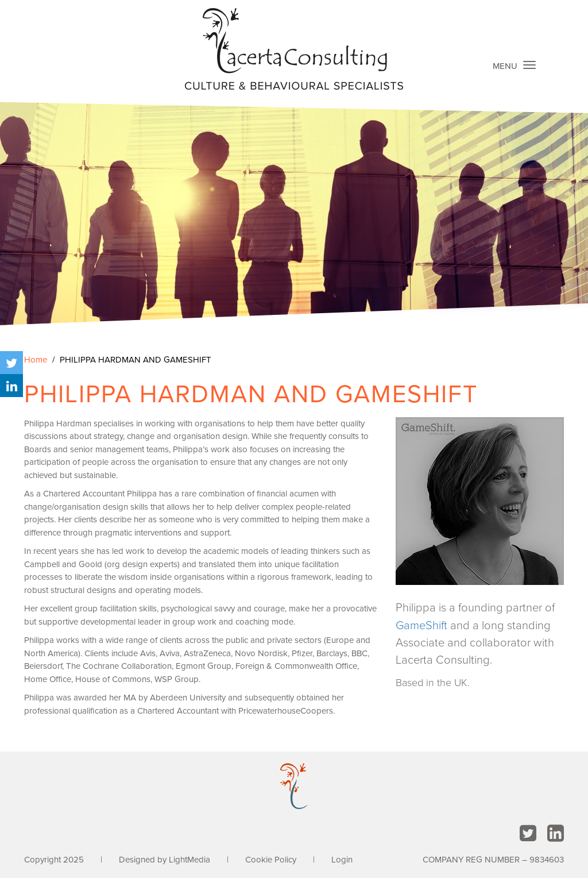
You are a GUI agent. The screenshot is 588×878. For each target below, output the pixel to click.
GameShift (421, 625)
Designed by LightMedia (165, 860)
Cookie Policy (271, 860)
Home (36, 360)
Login (342, 860)
